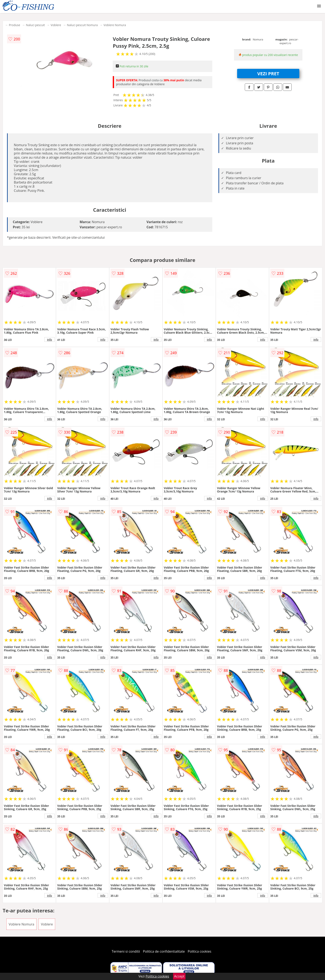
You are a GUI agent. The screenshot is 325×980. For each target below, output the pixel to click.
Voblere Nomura (115, 25)
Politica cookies (200, 951)
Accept (179, 976)
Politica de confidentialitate (164, 951)
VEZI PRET (268, 73)
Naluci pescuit (35, 25)
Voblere (56, 25)
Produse (15, 25)
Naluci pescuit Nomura (82, 25)
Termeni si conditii (126, 951)
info (50, 339)
